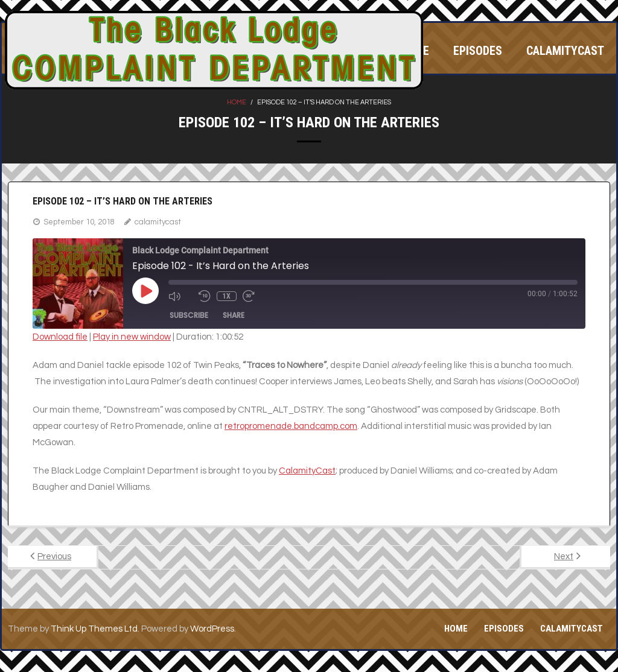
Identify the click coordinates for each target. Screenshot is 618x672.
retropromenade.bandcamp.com (291, 426)
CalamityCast (307, 471)
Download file (60, 337)
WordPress (212, 629)
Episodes (504, 629)
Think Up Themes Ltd (94, 629)
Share (234, 315)
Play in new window (132, 337)
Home (237, 102)
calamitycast (158, 222)
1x (227, 296)
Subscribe (189, 315)
